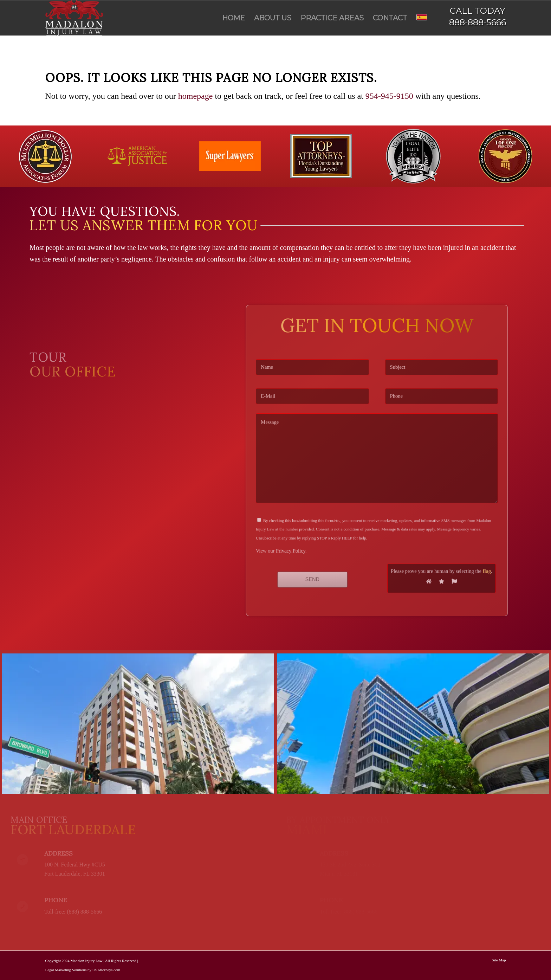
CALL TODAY (477, 11)
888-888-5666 (478, 22)
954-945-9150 (389, 96)
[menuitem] (234, 18)
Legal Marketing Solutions (66, 970)
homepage (196, 96)
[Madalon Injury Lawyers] (74, 18)
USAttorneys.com (106, 970)
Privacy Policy (306, 534)
